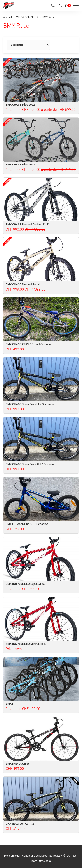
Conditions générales (35, 856)
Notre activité (57, 856)
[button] (53, 6)
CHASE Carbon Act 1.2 (20, 824)
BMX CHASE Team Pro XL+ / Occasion (30, 404)
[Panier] (67, 6)
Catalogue (45, 861)
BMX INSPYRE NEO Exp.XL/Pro (25, 584)
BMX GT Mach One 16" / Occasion (27, 524)
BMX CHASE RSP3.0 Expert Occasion (29, 344)
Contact (72, 856)
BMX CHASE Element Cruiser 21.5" (27, 224)
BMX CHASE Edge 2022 (20, 105)
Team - (35, 861)
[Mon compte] (60, 5)
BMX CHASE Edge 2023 (20, 164)
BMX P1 (11, 704)
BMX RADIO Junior (17, 764)
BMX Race (16, 26)
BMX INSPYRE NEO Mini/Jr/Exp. (26, 644)
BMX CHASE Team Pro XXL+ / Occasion (31, 464)
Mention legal (12, 856)
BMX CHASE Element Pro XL (23, 284)
